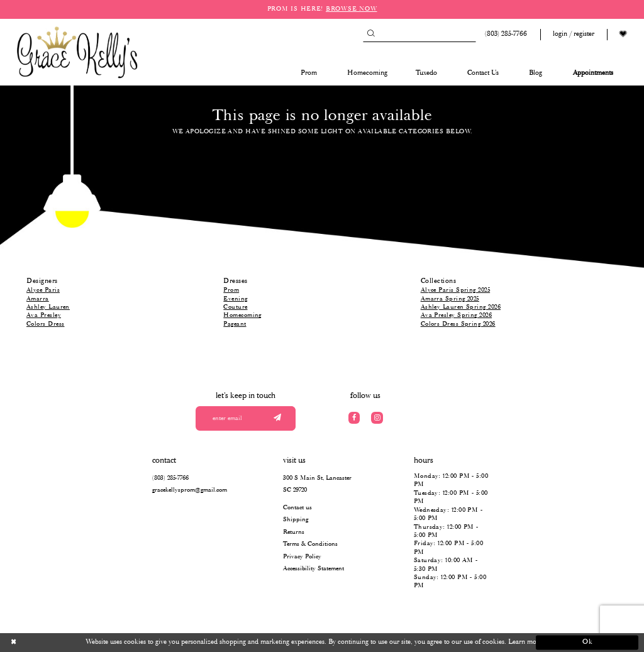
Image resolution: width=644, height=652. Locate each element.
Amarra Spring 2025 (450, 299)
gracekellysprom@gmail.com (190, 490)
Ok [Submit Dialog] (588, 642)
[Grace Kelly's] (77, 52)
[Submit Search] (371, 34)
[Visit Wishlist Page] (623, 34)
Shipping (296, 520)
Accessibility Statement (314, 569)
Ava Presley (44, 315)
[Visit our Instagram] (377, 418)
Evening (235, 299)
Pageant (235, 324)
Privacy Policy (302, 557)
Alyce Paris (43, 290)
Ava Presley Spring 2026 (456, 315)
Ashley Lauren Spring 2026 (461, 307)
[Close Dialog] (57, 643)
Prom (231, 290)
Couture (235, 307)
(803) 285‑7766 (170, 478)
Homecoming (242, 315)
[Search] (419, 34)
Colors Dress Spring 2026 (458, 324)
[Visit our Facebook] (354, 418)
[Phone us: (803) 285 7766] (504, 34)
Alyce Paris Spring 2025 (455, 290)
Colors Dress (45, 324)
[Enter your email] (246, 418)
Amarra (38, 299)
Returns (294, 532)
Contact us (297, 508)
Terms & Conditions (310, 544)
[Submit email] (277, 418)
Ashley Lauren (48, 307)
